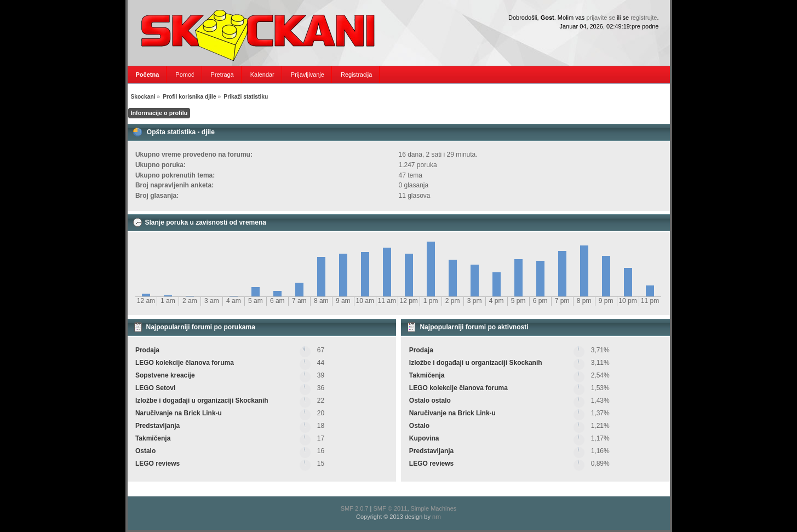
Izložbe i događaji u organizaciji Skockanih (202, 401)
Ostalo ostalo (430, 401)
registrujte (644, 18)
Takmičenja (153, 438)
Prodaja (147, 350)
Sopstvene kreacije (165, 375)
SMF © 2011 (390, 508)
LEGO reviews (157, 464)
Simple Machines (434, 508)
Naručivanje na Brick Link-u (179, 413)
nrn (437, 517)
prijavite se (601, 18)
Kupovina (424, 438)
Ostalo (145, 451)
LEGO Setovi (155, 388)
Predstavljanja (157, 426)
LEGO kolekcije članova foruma (185, 363)
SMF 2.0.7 (355, 508)
